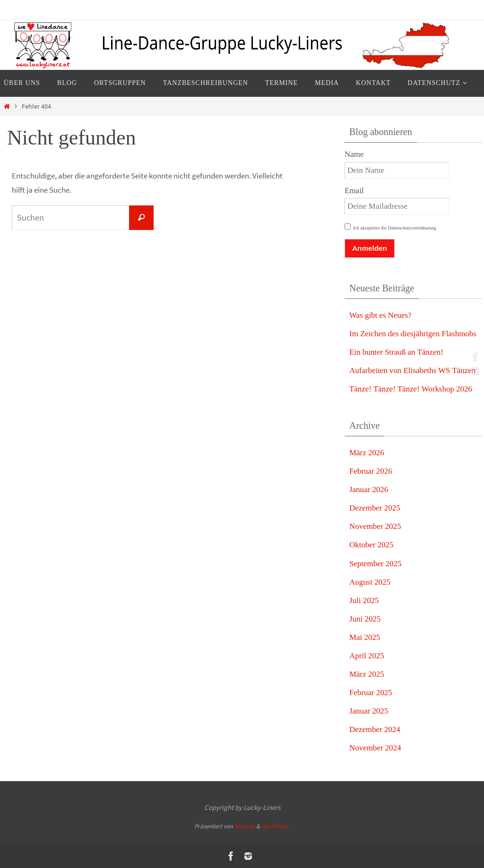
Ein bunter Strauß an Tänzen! (397, 352)
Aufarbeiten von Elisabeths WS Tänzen (413, 370)
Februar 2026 (371, 471)
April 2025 (367, 656)
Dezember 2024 (375, 729)
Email (354, 191)
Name (354, 154)
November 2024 (375, 748)
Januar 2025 (369, 711)
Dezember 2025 (375, 508)
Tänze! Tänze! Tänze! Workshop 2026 (411, 389)
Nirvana (245, 826)
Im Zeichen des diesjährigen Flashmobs (413, 334)
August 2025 (370, 582)
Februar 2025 (371, 693)
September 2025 (376, 564)
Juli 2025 (364, 600)
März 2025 (367, 674)
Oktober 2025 (372, 545)
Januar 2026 (369, 489)
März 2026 (367, 453)
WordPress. (276, 826)
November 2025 (375, 526)
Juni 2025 (365, 619)
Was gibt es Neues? (380, 315)
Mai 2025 (365, 637)
